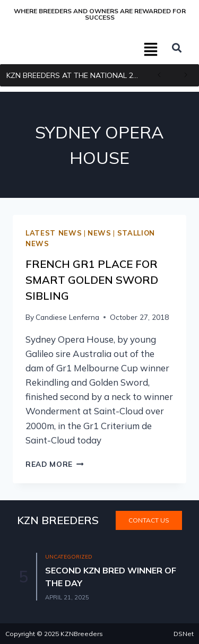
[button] (151, 50)
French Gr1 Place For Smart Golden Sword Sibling (92, 280)
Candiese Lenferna (67, 317)
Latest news (54, 233)
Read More (55, 464)
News (99, 233)
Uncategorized (69, 557)
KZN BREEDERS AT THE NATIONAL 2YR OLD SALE (76, 75)
